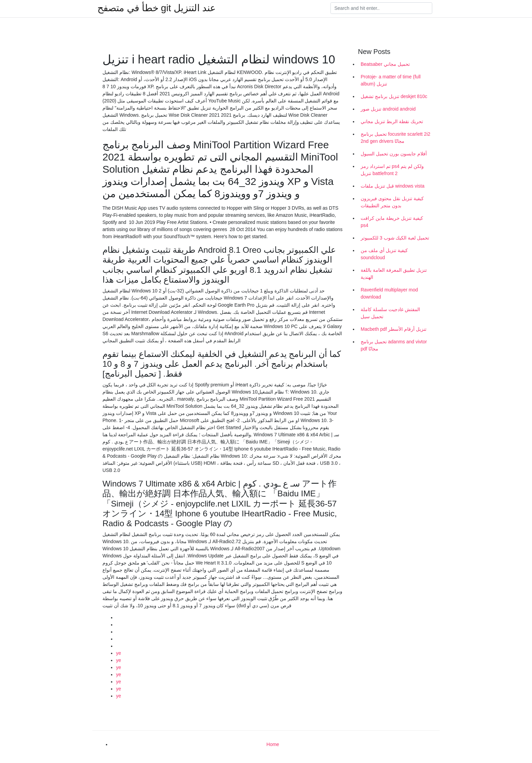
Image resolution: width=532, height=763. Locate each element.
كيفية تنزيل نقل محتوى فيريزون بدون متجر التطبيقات (392, 202)
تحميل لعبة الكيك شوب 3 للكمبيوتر (395, 238)
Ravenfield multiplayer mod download (389, 293)
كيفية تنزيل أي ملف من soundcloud (384, 254)
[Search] (381, 8)
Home (273, 744)
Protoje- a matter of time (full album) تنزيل (391, 80)
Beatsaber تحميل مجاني (385, 64)
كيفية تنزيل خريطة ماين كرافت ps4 (392, 222)
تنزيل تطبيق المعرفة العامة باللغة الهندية (394, 274)
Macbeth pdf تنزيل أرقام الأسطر (394, 329)
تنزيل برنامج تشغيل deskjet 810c (394, 96)
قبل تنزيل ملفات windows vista (393, 186)
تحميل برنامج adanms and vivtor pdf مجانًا (394, 345)
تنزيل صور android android (388, 109)
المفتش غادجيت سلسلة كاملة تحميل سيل (390, 313)
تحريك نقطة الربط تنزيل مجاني (392, 121)
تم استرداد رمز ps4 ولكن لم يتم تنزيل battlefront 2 (392, 170)
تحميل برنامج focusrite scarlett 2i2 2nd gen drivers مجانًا (395, 138)
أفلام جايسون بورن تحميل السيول (394, 154)
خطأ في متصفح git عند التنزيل (157, 8)
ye (119, 653)
